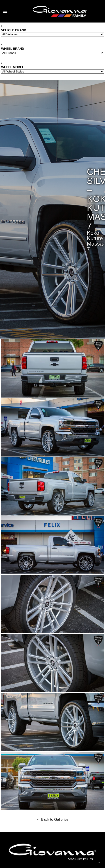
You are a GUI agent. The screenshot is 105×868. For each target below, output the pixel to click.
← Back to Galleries (52, 819)
